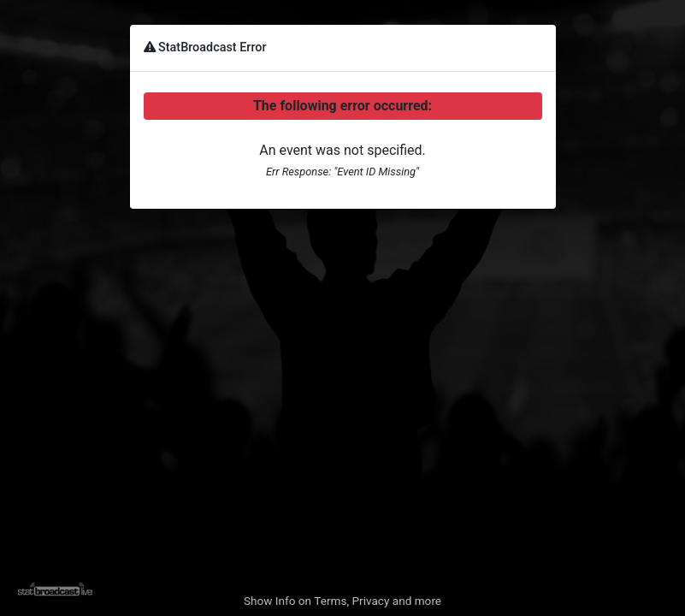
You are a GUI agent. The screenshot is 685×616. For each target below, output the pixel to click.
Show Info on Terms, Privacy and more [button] (342, 601)
